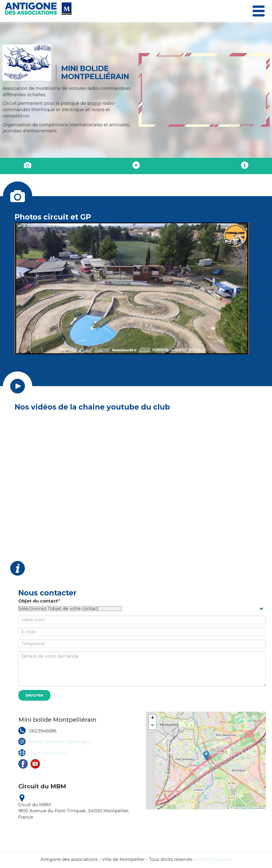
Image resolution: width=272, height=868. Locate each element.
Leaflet (234, 808)
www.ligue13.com (48, 753)
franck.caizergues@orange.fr (60, 742)
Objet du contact (38, 601)
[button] (206, 756)
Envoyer (34, 695)
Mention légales (214, 859)
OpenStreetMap (248, 808)
